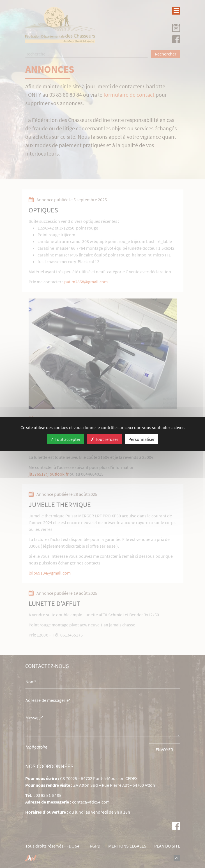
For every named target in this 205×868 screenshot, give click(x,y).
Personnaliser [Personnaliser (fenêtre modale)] (142, 439)
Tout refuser (104, 439)
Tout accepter (65, 439)
